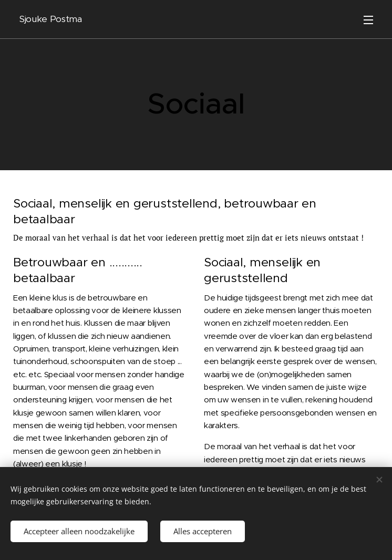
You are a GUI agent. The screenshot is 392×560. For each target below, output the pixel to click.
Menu (368, 20)
